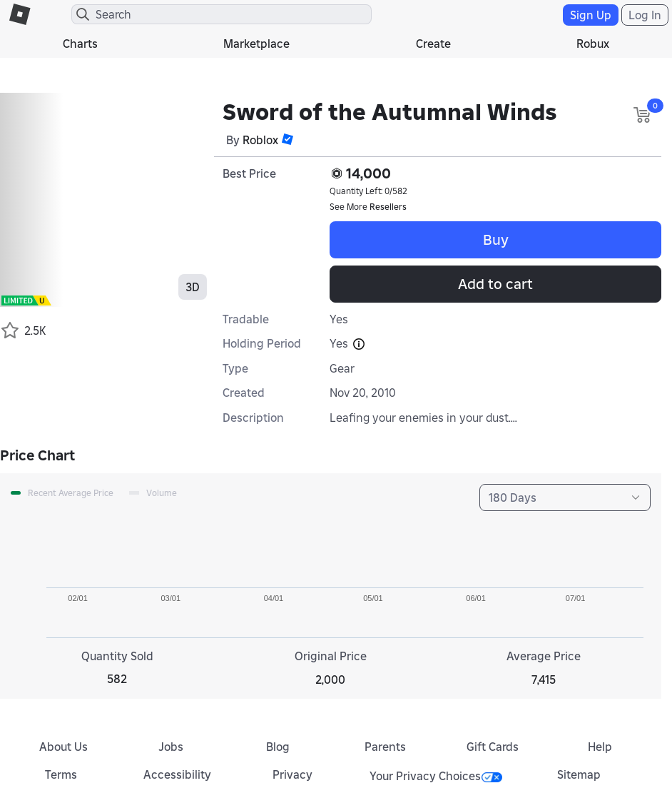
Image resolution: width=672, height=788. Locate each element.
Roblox (260, 140)
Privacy (292, 774)
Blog (278, 747)
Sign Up (591, 15)
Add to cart (495, 284)
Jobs (171, 747)
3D (193, 287)
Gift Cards (493, 747)
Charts (80, 44)
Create (433, 44)
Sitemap (579, 774)
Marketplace (256, 44)
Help (600, 747)
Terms (61, 774)
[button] (287, 139)
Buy (496, 240)
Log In (645, 15)
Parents (385, 747)
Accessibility (177, 774)
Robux (593, 44)
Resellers (388, 207)
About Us (63, 747)
